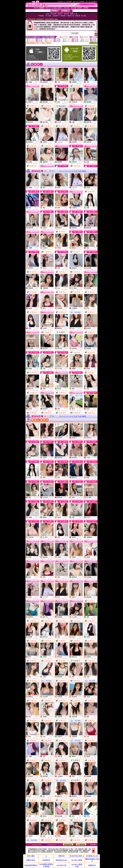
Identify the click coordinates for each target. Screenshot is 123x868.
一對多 (81, 102)
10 (72, 171)
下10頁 (80, 171)
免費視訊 (37, 82)
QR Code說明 (93, 43)
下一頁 (75, 171)
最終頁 (84, 171)
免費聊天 (66, 328)
